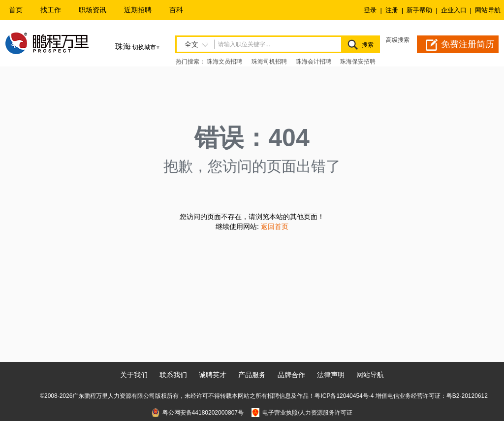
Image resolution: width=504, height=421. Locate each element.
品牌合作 (291, 375)
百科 (176, 10)
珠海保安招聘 (358, 62)
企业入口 (454, 10)
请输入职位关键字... (244, 44)
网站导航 (488, 10)
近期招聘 (138, 10)
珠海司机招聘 (269, 62)
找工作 (51, 10)
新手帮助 (419, 10)
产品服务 (252, 375)
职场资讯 (93, 10)
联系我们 (173, 375)
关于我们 (134, 375)
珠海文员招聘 (224, 62)
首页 (16, 10)
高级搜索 (398, 40)
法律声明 (331, 375)
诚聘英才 (213, 375)
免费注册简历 (468, 44)
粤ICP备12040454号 (341, 396)
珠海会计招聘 (314, 62)
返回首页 (275, 227)
